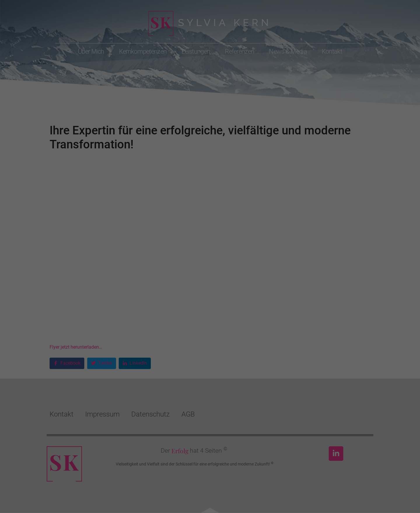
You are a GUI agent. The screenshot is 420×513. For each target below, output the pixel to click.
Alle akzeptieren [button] (210, 272)
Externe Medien (264, 252)
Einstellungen (262, 233)
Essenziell (147, 252)
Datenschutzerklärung (154, 233)
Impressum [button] (239, 319)
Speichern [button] (210, 289)
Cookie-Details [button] (184, 319)
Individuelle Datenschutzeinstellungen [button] (210, 307)
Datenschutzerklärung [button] (213, 319)
